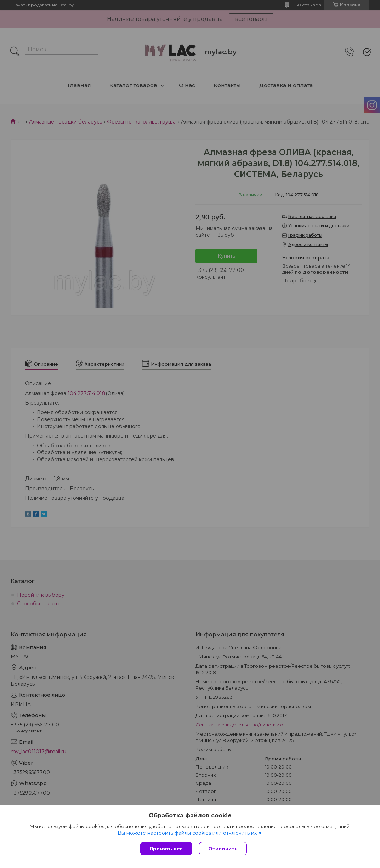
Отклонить (223, 849)
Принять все (166, 849)
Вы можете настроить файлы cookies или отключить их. (188, 833)
